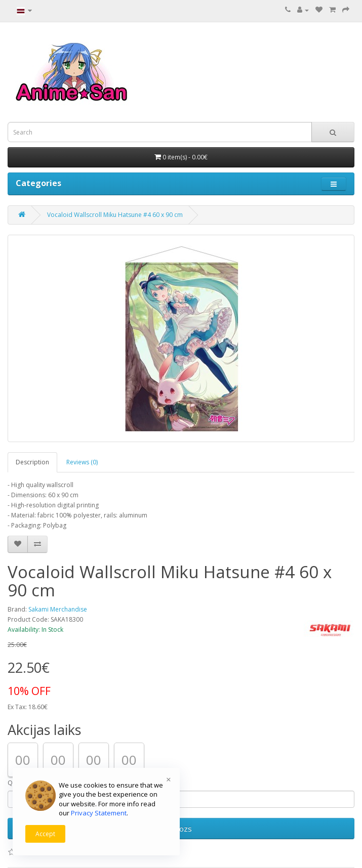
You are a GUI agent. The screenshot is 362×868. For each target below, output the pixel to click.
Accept (45, 834)
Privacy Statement (99, 813)
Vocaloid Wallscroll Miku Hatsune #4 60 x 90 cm (115, 215)
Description (32, 462)
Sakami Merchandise (58, 609)
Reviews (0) (82, 462)
